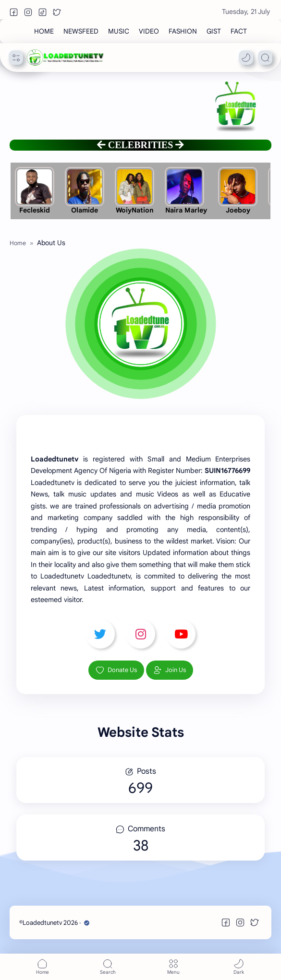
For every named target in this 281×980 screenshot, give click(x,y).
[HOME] (44, 31)
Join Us (170, 670)
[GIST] (214, 31)
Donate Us (116, 670)
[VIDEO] (149, 31)
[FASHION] (183, 31)
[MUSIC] (119, 31)
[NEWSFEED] (81, 31)
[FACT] (239, 31)
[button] (13, 12)
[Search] (265, 58)
